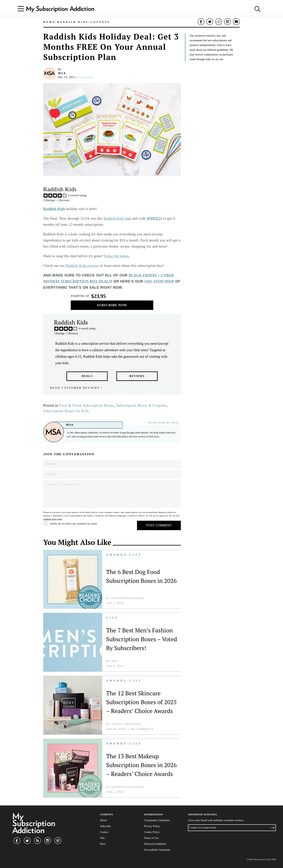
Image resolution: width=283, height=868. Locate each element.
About (103, 820)
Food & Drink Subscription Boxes (87, 405)
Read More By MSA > (165, 423)
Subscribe (105, 826)
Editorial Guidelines (155, 844)
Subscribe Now (112, 305)
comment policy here (53, 519)
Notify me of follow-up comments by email (70, 523)
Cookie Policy (152, 832)
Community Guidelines (157, 820)
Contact (104, 832)
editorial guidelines (218, 50)
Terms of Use (151, 838)
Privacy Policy (152, 826)
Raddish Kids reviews (83, 266)
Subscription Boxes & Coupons (141, 405)
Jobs (102, 838)
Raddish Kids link (117, 218)
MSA (62, 73)
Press (103, 844)
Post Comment (159, 525)
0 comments (86, 77)
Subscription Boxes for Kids (66, 411)
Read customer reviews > (77, 388)
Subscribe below (117, 256)
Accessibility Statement (157, 850)
